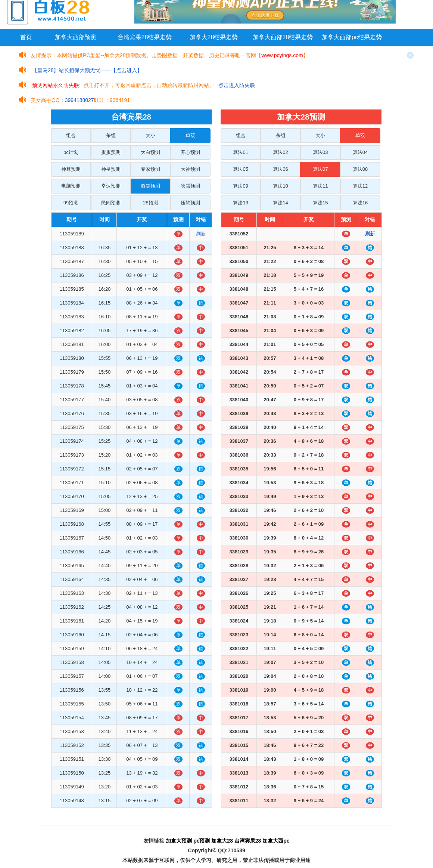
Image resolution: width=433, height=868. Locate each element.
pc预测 (202, 841)
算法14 (280, 203)
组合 (71, 135)
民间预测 (111, 203)
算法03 (320, 152)
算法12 (360, 186)
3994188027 (80, 100)
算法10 (280, 186)
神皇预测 (111, 169)
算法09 (240, 186)
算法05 (240, 169)
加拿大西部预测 (76, 37)
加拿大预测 (179, 841)
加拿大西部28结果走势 (283, 37)
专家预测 (150, 169)
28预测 (150, 203)
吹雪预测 (190, 186)
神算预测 (71, 169)
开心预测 (190, 152)
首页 (26, 37)
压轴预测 (190, 203)
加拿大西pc (276, 841)
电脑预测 (71, 186)
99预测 (71, 203)
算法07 (320, 169)
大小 (150, 135)
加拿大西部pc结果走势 (352, 37)
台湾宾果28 (248, 841)
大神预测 (190, 169)
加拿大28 (222, 841)
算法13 (240, 203)
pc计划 (71, 152)
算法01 (240, 152)
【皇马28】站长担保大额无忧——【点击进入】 (87, 70)
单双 (190, 135)
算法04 (360, 152)
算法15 (320, 203)
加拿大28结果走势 (214, 37)
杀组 (111, 135)
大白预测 (150, 152)
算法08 (360, 169)
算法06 (280, 169)
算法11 (320, 186)
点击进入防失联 (237, 85)
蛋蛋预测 (111, 152)
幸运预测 (111, 186)
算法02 (280, 152)
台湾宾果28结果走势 (145, 37)
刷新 (201, 234)
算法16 (360, 203)
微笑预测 (150, 186)
